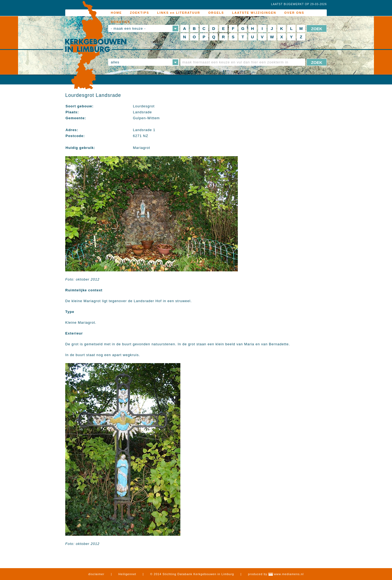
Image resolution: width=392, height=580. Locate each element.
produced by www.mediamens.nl (276, 574)
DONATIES (121, 22)
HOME (116, 13)
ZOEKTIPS (140, 13)
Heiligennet (127, 574)
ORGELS (216, 13)
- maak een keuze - (128, 28)
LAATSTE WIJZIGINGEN (254, 13)
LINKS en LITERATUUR (179, 13)
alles (115, 62)
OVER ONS (294, 13)
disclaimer (97, 574)
